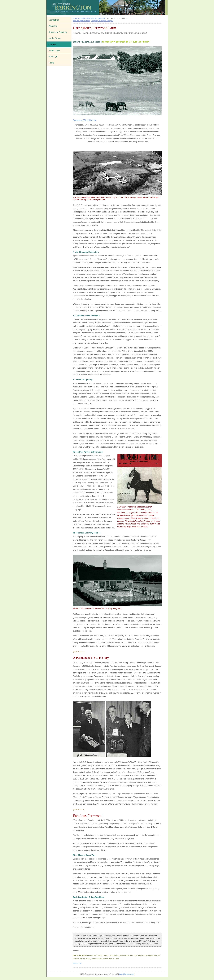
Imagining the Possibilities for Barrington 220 (89, 18)
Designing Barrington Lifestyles (102, 21)
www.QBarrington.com (126, 974)
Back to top (77, 963)
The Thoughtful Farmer (81, 21)
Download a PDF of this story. (85, 120)
